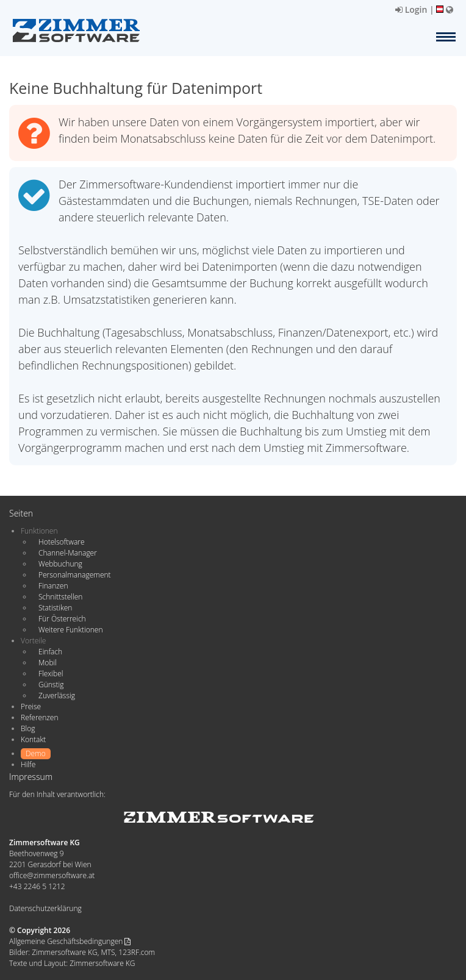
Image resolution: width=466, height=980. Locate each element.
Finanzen (53, 586)
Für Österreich (62, 619)
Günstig (51, 685)
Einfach (50, 652)
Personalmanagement (75, 575)
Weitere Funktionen (71, 630)
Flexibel (51, 674)
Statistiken (55, 608)
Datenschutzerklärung (45, 908)
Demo (36, 753)
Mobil (48, 663)
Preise (31, 706)
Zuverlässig (57, 696)
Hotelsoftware (62, 542)
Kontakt (33, 739)
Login (411, 9)
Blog (28, 728)
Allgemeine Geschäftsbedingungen (70, 941)
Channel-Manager (68, 553)
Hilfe (28, 764)
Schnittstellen (60, 597)
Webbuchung (60, 564)
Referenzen (39, 717)
